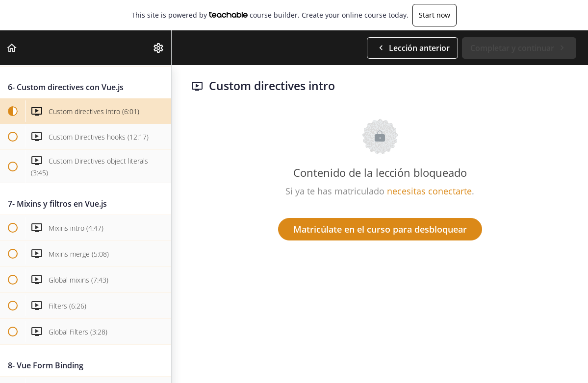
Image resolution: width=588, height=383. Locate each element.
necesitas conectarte (429, 191)
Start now (435, 15)
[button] (12, 48)
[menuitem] (159, 48)
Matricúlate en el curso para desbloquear (380, 229)
